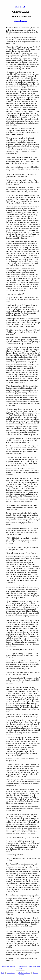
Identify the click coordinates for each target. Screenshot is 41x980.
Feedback (21, 975)
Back (2, 973)
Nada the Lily (20, 7)
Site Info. (36, 973)
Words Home (11, 973)
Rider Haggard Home (24, 973)
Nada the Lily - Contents (8, 966)
